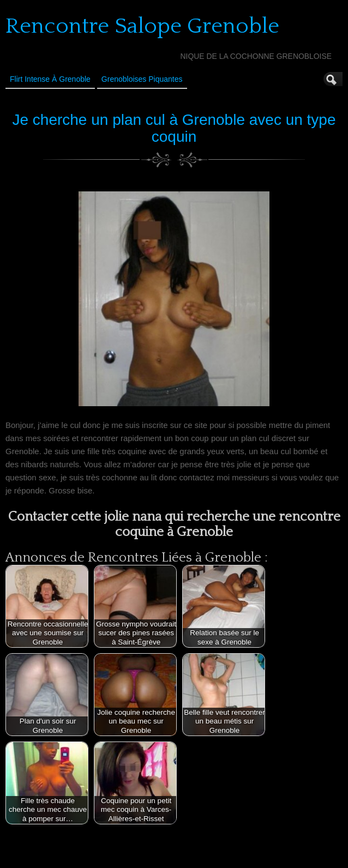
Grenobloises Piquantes (142, 79)
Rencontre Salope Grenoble (142, 26)
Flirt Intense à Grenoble (50, 79)
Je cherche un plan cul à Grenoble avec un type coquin (174, 128)
